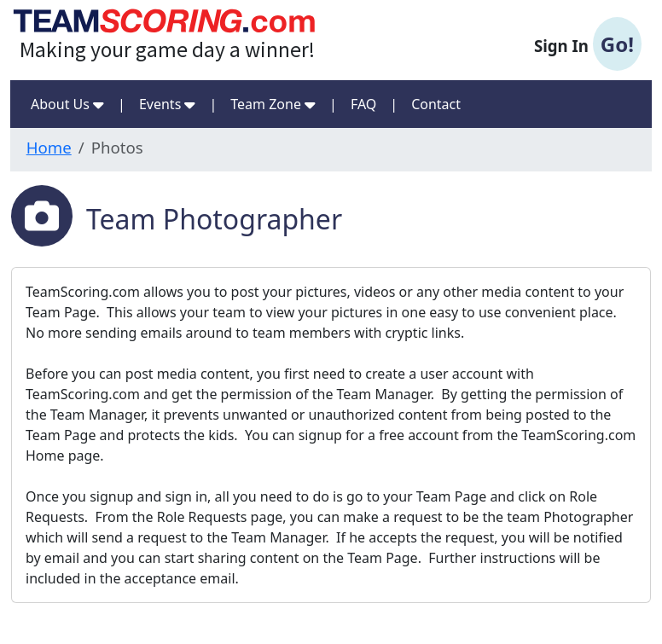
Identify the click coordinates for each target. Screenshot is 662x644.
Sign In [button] (588, 44)
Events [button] (168, 104)
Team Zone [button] (273, 104)
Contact (436, 104)
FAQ (363, 104)
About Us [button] (67, 104)
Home (49, 147)
